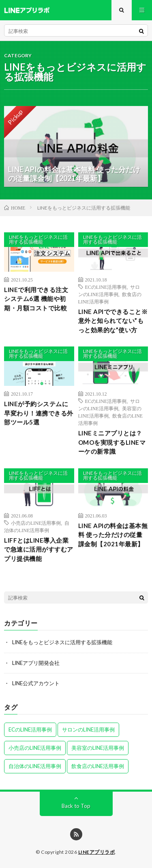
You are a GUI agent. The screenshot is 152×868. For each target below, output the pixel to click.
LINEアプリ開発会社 (36, 663)
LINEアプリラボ (97, 852)
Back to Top (76, 806)
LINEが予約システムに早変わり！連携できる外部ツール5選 (39, 413)
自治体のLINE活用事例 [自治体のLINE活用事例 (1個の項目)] (35, 766)
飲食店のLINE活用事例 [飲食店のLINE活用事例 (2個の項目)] (98, 766)
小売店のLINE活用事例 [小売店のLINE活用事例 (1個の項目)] (35, 748)
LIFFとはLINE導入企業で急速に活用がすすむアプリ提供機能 (39, 549)
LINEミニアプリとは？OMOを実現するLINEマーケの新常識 (112, 442)
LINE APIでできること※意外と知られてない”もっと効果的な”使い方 (113, 321)
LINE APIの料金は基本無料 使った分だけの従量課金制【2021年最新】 (113, 535)
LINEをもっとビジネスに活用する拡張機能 (38, 239)
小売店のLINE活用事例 (36, 523)
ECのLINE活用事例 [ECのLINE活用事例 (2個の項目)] (30, 729)
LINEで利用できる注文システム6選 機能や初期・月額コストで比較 (36, 299)
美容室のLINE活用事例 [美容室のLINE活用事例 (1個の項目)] (98, 748)
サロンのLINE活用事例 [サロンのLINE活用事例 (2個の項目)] (88, 729)
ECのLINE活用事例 (106, 287)
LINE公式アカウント (36, 683)
